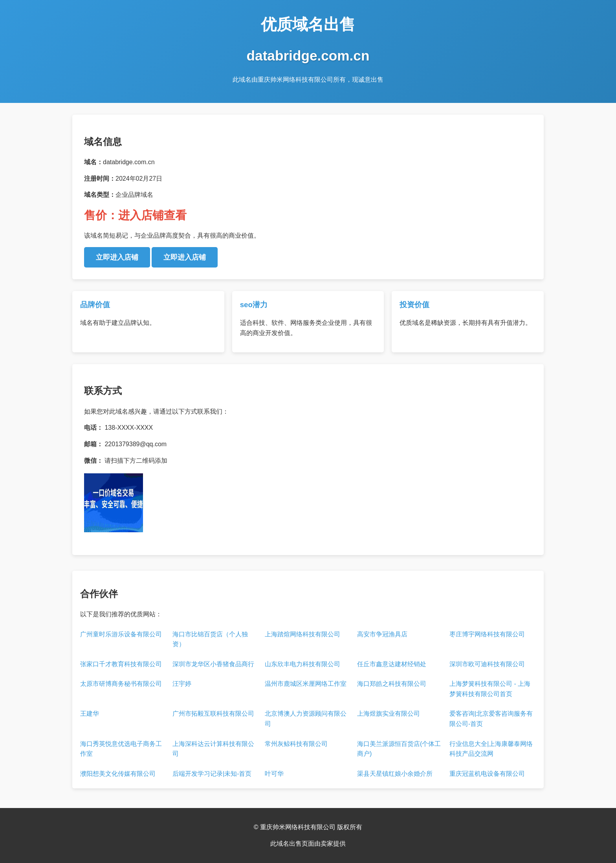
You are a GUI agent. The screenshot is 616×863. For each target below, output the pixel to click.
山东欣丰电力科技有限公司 (302, 664)
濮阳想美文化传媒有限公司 (118, 774)
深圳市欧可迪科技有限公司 (487, 664)
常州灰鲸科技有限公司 (296, 744)
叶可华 (274, 774)
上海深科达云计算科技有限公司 (213, 749)
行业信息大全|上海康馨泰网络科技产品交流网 (491, 749)
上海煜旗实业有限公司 (389, 714)
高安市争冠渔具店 (382, 634)
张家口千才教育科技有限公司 (121, 664)
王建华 (90, 714)
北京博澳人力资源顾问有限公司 (306, 719)
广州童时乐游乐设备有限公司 (121, 634)
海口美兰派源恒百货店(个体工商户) (399, 749)
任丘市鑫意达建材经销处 (392, 664)
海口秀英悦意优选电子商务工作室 (121, 749)
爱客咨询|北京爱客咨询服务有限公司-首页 (491, 719)
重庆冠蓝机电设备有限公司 (487, 774)
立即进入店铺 (117, 257)
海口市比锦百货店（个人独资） (210, 639)
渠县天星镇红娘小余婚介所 (395, 774)
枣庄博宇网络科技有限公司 (487, 634)
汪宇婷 (182, 684)
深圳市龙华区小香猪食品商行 (213, 664)
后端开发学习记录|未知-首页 (212, 774)
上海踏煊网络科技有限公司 (302, 634)
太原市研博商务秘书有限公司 (121, 684)
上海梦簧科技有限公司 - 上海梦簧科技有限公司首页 (490, 689)
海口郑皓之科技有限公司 (392, 684)
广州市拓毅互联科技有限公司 (213, 714)
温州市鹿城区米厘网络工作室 (306, 684)
